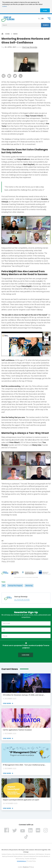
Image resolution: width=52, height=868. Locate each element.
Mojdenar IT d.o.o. (29, 867)
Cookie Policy (32, 861)
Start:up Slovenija (30, 47)
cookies (5, 6)
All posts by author (22, 599)
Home (8, 34)
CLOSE (45, 10)
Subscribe (26, 655)
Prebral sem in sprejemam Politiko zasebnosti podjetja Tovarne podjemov (26, 647)
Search (46, 25)
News (15, 34)
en (42, 19)
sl (39, 19)
